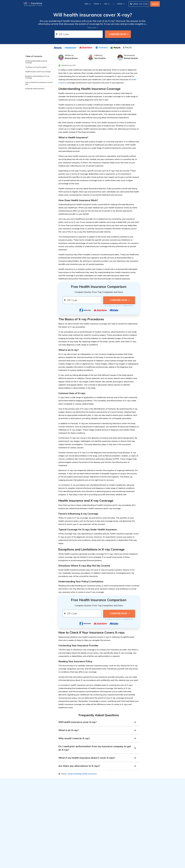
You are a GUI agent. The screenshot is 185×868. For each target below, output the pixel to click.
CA (44, 864)
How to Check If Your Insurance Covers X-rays (39, 83)
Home (97, 4)
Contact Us (140, 846)
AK (35, 864)
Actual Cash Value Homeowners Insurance (114, 849)
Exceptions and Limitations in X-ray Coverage (37, 77)
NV (112, 864)
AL (32, 864)
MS (100, 864)
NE (109, 864)
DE (53, 864)
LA (81, 864)
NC (127, 864)
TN (150, 864)
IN (71, 864)
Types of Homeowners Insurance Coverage (45, 842)
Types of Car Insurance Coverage (45, 829)
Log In (155, 4)
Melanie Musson (71, 58)
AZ (38, 864)
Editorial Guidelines (143, 833)
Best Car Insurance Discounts (43, 838)
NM (121, 864)
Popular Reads (108, 825)
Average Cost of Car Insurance (44, 833)
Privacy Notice (141, 838)
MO (103, 864)
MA (91, 864)
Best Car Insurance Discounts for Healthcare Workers (114, 840)
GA (62, 864)
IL (69, 864)
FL (59, 864)
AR (41, 864)
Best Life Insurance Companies (79, 842)
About (121, 4)
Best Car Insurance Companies (78, 829)
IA (73, 864)
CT (50, 864)
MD (87, 864)
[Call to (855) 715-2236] (139, 4)
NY (124, 864)
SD (147, 864)
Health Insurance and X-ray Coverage (38, 72)
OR (136, 864)
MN (97, 864)
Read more (92, 28)
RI (142, 864)
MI (94, 864)
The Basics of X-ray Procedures (36, 67)
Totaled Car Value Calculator (112, 845)
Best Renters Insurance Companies (80, 846)
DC (56, 864)
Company (140, 825)
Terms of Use (126, 40)
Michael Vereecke (131, 58)
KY (78, 864)
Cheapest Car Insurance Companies (80, 833)
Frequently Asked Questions (35, 89)
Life (106, 4)
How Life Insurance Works (42, 847)
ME (84, 864)
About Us (139, 829)
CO (47, 864)
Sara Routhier (100, 58)
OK (133, 864)
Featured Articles (74, 825)
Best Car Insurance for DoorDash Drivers (114, 829)
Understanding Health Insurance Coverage (36, 62)
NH (115, 864)
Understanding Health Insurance (82, 774)
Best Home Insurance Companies (79, 838)
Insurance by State (42, 858)
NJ (118, 864)
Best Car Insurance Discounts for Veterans (114, 835)
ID (67, 864)
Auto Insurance (37, 861)
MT (106, 864)
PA (139, 864)
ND (130, 864)
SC (144, 864)
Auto (87, 4)
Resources (36, 825)
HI (64, 864)
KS (76, 864)
